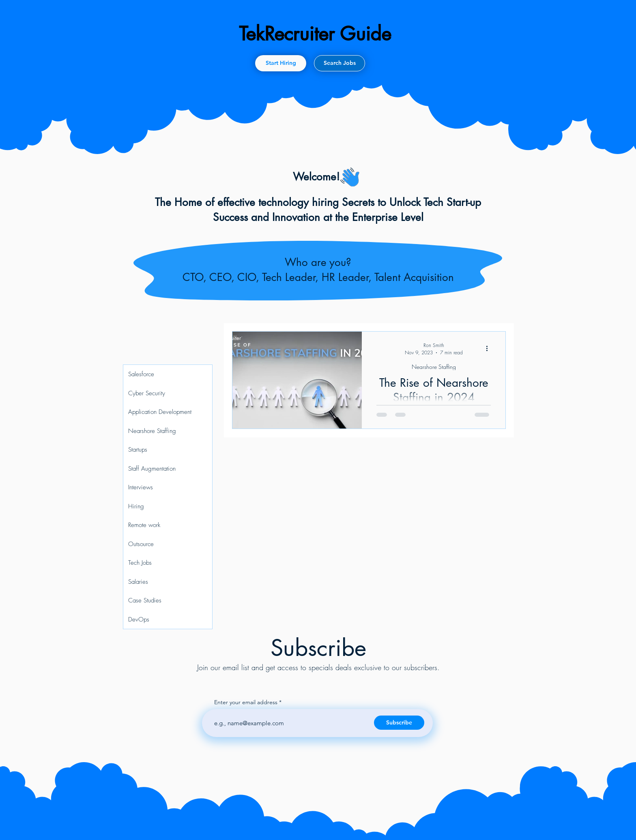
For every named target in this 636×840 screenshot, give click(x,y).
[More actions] (490, 348)
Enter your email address (246, 702)
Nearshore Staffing (434, 367)
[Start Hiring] (281, 63)
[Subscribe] (399, 723)
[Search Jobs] (339, 63)
